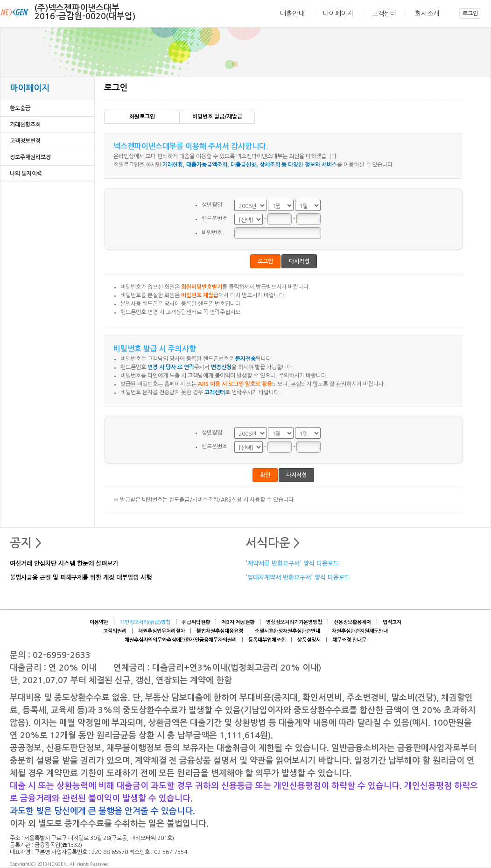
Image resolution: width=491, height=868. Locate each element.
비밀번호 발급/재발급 (217, 117)
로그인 (470, 14)
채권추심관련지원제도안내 (360, 631)
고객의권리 (115, 631)
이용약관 (99, 622)
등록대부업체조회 (267, 640)
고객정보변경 (25, 141)
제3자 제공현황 (238, 622)
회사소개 (427, 14)
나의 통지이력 (26, 174)
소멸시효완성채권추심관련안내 (288, 631)
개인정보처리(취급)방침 (145, 622)
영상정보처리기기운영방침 (294, 622)
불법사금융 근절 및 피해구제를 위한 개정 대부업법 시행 (81, 578)
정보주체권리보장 (30, 157)
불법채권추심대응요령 (220, 631)
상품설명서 (309, 640)
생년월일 (212, 205)
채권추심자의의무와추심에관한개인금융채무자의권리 (181, 640)
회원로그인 (142, 117)
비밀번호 (212, 233)
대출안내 (292, 14)
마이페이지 (338, 14)
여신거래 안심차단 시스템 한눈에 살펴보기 (64, 564)
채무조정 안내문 (349, 640)
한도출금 (20, 108)
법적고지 (392, 622)
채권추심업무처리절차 (161, 631)
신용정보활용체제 (352, 622)
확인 (265, 475)
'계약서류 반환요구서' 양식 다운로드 (292, 564)
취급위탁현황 (196, 622)
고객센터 (384, 14)
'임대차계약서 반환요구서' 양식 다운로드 (298, 578)
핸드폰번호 (214, 219)
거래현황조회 (25, 125)
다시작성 (299, 261)
